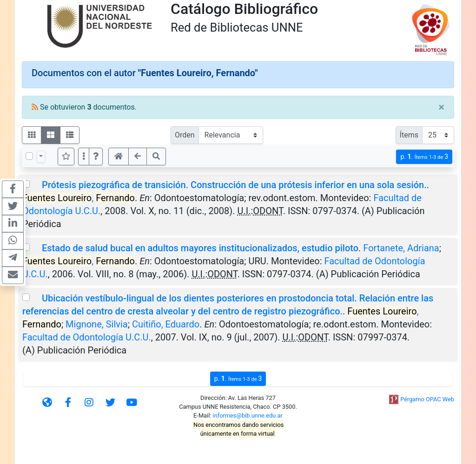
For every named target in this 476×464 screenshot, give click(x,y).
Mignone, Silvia (97, 324)
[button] (96, 157)
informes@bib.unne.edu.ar (248, 415)
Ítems (409, 135)
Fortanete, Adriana (401, 248)
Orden (185, 135)
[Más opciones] (84, 157)
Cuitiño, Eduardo (166, 324)
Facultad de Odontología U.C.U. (87, 337)
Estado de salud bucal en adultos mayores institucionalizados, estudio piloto (200, 248)
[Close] (441, 107)
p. (424, 157)
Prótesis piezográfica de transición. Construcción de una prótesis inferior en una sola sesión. (234, 185)
